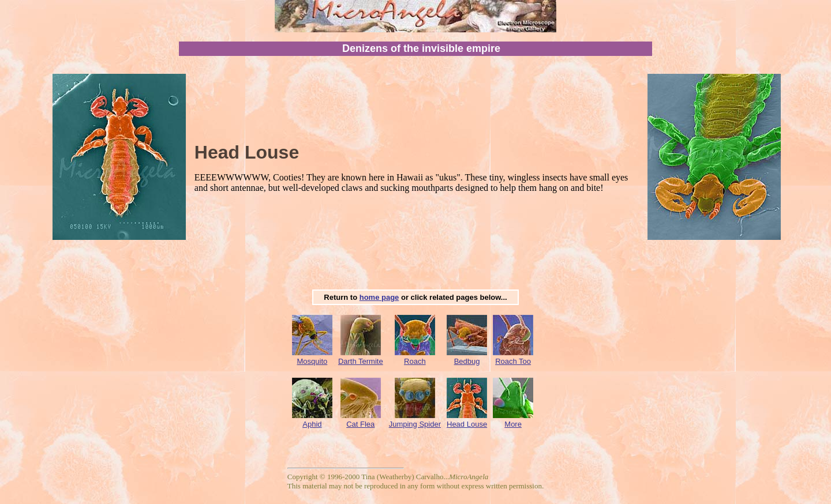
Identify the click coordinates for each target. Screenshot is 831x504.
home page (379, 297)
